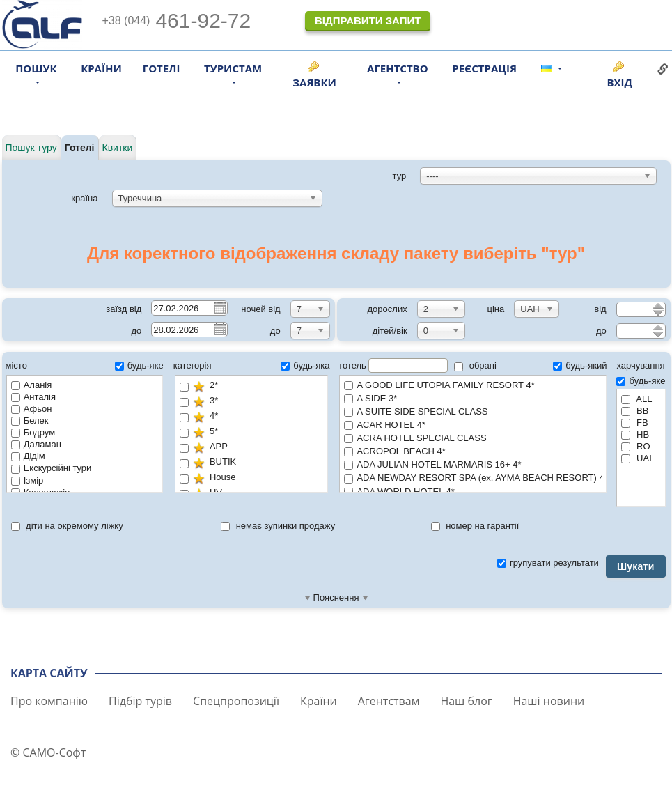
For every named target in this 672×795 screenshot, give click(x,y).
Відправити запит (368, 21)
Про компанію (49, 701)
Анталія (33, 397)
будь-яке (139, 365)
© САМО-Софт (48, 752)
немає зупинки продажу (278, 526)
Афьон (32, 409)
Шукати (636, 566)
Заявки (314, 82)
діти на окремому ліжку (67, 526)
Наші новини (549, 701)
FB (634, 423)
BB (635, 411)
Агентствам (389, 701)
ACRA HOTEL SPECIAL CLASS (473, 439)
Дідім (28, 456)
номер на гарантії (475, 526)
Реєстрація (484, 68)
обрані (475, 365)
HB (635, 434)
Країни (101, 68)
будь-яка (305, 365)
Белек (30, 420)
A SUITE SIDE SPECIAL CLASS (473, 412)
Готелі (162, 68)
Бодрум (33, 432)
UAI (636, 458)
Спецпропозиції (236, 701)
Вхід (619, 82)
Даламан (36, 444)
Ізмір (28, 480)
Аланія (32, 385)
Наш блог (466, 701)
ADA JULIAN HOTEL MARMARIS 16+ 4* (473, 465)
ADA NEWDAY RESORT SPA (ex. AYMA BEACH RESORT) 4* (473, 478)
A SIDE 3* (473, 399)
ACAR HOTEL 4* (473, 425)
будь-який (580, 365)
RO (635, 446)
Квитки (118, 148)
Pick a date (219, 307)
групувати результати (548, 563)
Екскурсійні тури (52, 468)
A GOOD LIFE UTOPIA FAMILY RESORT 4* (473, 386)
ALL (636, 399)
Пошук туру (31, 148)
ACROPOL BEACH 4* (473, 452)
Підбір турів (140, 701)
